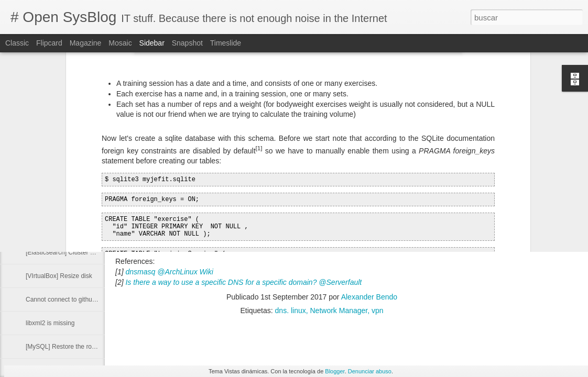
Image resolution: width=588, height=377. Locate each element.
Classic (17, 43)
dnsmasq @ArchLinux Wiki (169, 272)
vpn (378, 311)
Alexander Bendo (369, 297)
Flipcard (49, 43)
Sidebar (152, 43)
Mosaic (120, 43)
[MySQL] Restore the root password (76, 347)
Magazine (86, 43)
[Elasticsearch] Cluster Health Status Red (83, 252)
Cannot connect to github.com (67, 300)
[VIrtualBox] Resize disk (59, 276)
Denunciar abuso (370, 371)
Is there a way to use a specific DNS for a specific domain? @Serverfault (243, 282)
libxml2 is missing (50, 323)
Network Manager (339, 311)
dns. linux (291, 311)
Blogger (335, 371)
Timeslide (226, 43)
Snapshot (187, 43)
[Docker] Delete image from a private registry (88, 229)
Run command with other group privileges (84, 205)
